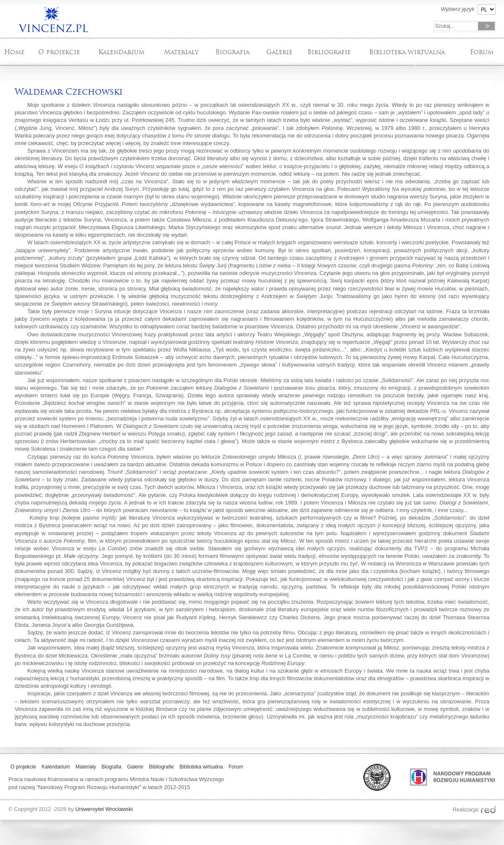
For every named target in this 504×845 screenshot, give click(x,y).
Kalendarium (121, 52)
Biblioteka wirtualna (407, 52)
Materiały (181, 52)
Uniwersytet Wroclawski (104, 809)
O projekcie (59, 52)
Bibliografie (329, 52)
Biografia (232, 52)
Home (14, 52)
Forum (482, 52)
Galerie (279, 52)
